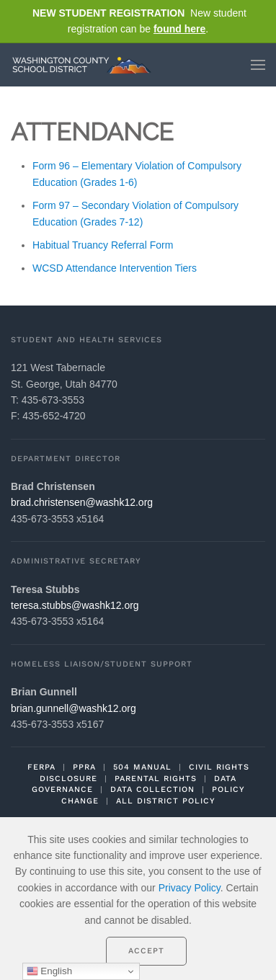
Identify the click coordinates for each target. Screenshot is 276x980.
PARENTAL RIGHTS (156, 779)
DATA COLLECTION (152, 789)
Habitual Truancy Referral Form (103, 245)
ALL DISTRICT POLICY (166, 801)
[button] (258, 65)
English (49, 971)
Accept (146, 951)
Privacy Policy (190, 888)
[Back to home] (85, 65)
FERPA (41, 767)
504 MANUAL (142, 767)
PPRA (84, 767)
